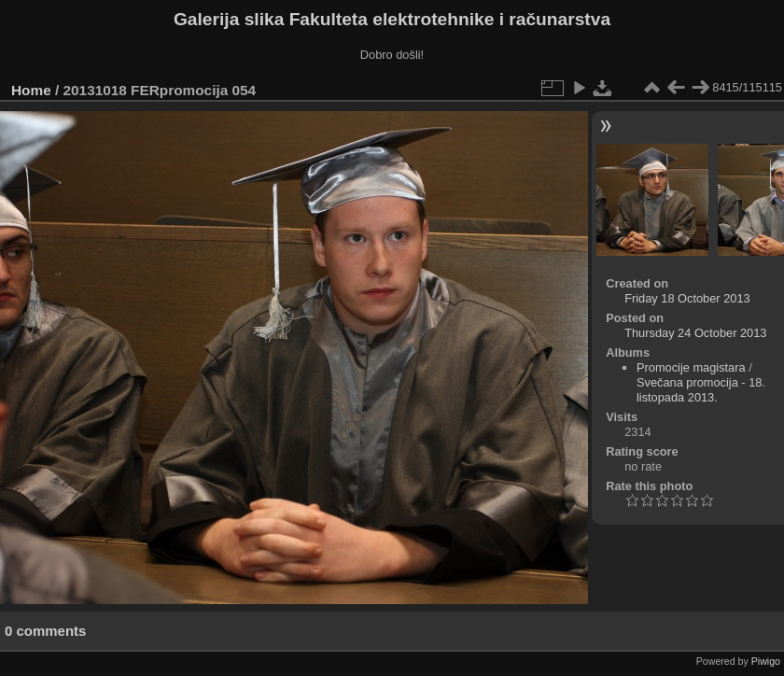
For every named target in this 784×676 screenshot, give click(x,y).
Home (31, 90)
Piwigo (766, 661)
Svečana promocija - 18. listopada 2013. (701, 390)
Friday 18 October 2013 (687, 298)
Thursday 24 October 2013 (695, 333)
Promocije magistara (691, 367)
